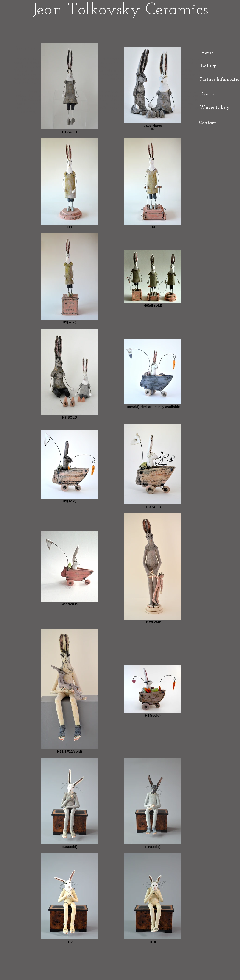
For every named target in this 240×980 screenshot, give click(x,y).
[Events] (207, 94)
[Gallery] (209, 66)
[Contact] (207, 123)
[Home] (207, 53)
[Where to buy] (215, 108)
